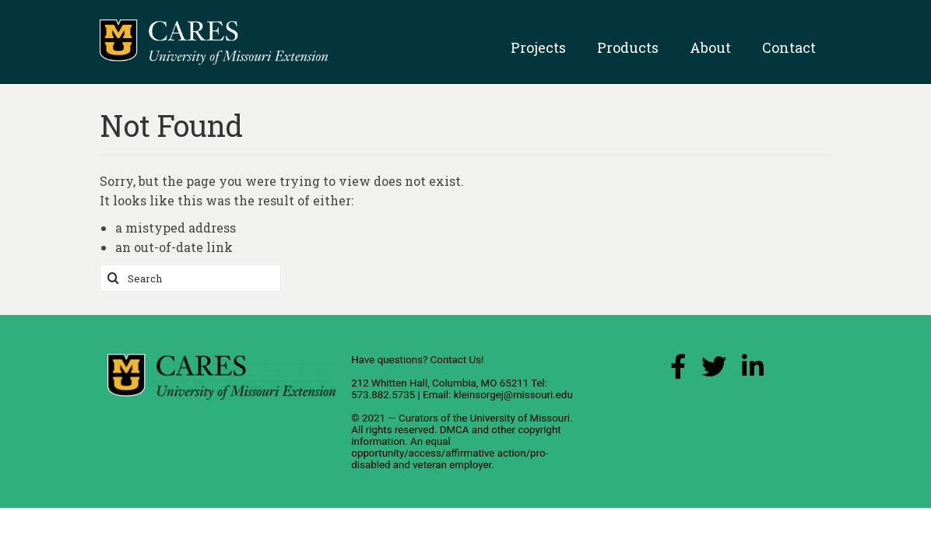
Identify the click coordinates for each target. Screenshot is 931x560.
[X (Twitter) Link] (714, 371)
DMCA (455, 430)
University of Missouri (520, 418)
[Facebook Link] (678, 371)
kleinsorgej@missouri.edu (513, 395)
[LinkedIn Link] (753, 371)
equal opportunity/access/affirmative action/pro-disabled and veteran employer (450, 453)
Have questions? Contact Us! (417, 360)
